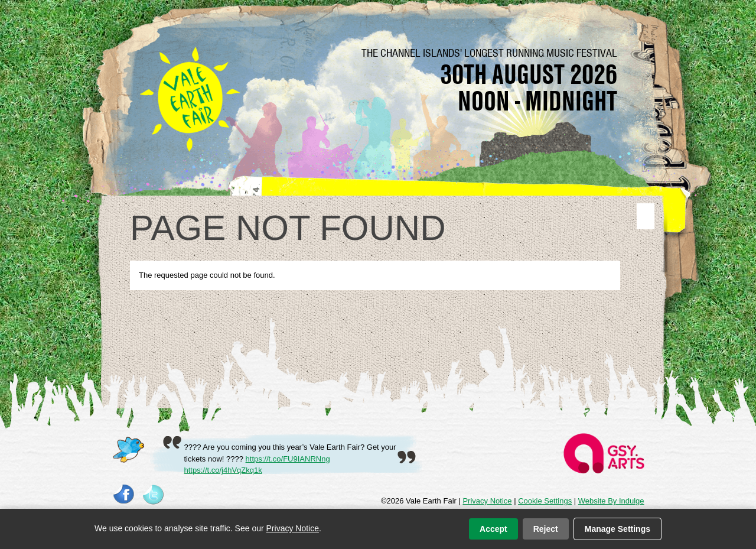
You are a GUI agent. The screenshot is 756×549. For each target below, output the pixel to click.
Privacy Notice (487, 501)
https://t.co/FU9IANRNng (288, 459)
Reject (546, 529)
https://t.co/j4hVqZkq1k (223, 470)
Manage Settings (617, 529)
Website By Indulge (611, 501)
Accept (493, 529)
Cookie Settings (545, 501)
